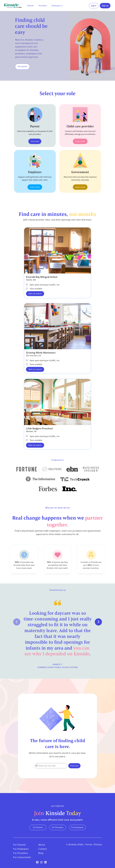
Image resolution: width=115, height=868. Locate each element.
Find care (35, 141)
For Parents (38, 827)
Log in (94, 6)
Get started (22, 66)
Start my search (35, 294)
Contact (43, 849)
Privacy (98, 844)
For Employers (77, 827)
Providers (43, 6)
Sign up (105, 6)
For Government (22, 857)
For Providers (58, 827)
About (42, 845)
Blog (41, 853)
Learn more (80, 141)
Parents (31, 6)
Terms (88, 844)
